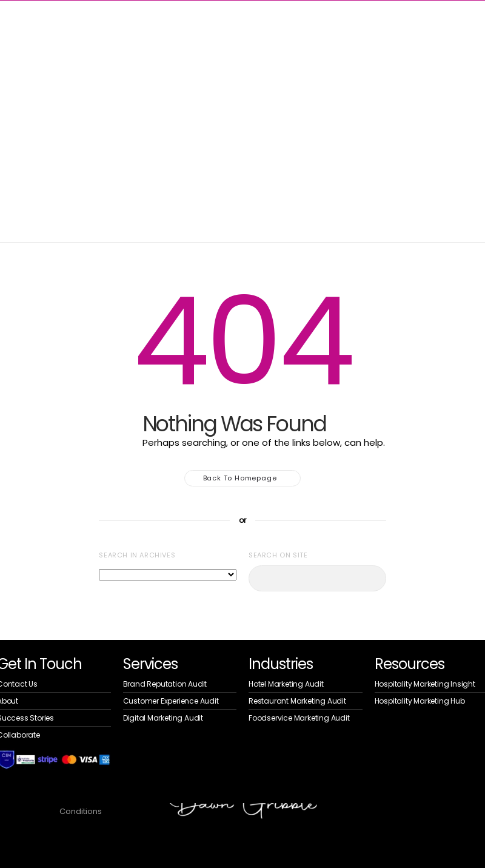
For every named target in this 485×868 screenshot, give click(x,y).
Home (17, 107)
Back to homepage (243, 478)
